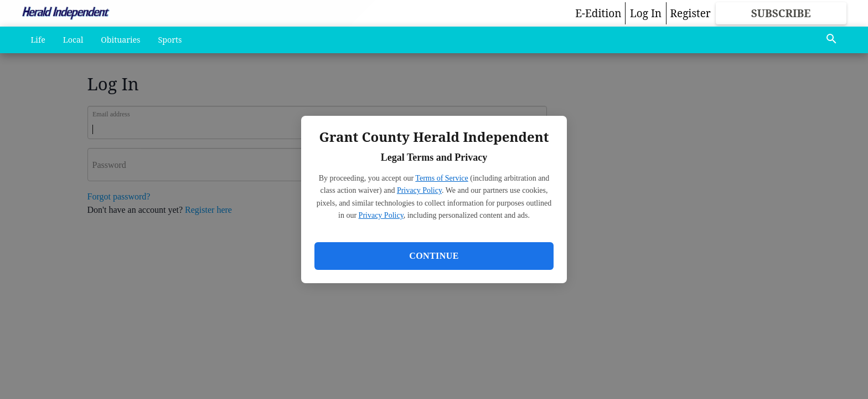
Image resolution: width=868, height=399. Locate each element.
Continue (434, 256)
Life (38, 40)
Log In (646, 13)
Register (691, 13)
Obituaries (120, 40)
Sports (170, 40)
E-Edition (598, 13)
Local (73, 40)
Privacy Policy (419, 190)
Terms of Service (441, 178)
